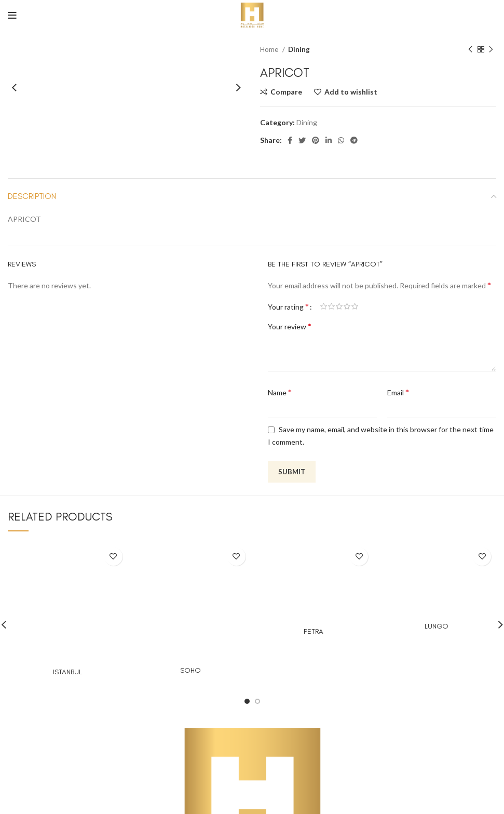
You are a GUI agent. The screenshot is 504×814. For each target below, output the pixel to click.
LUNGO (437, 626)
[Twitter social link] (302, 140)
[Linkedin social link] (329, 140)
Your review (290, 326)
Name (280, 392)
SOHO (190, 670)
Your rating (288, 306)
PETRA (314, 631)
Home (270, 49)
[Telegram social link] (354, 140)
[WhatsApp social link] (341, 140)
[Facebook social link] (290, 140)
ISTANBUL (67, 672)
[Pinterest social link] (316, 140)
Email (398, 392)
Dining (299, 49)
